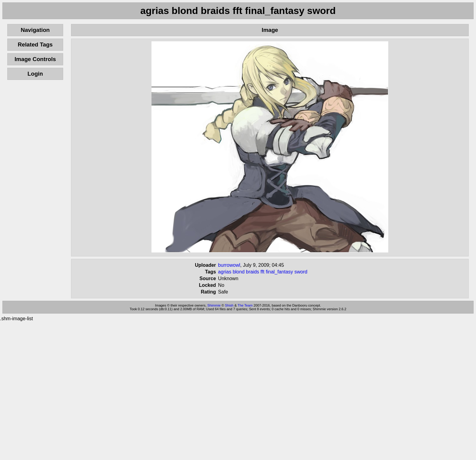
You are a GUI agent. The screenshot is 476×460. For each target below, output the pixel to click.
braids (253, 272)
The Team (245, 305)
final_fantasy (280, 272)
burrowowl (229, 265)
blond (238, 272)
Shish (229, 305)
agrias (225, 272)
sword (301, 272)
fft (262, 272)
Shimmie (214, 305)
